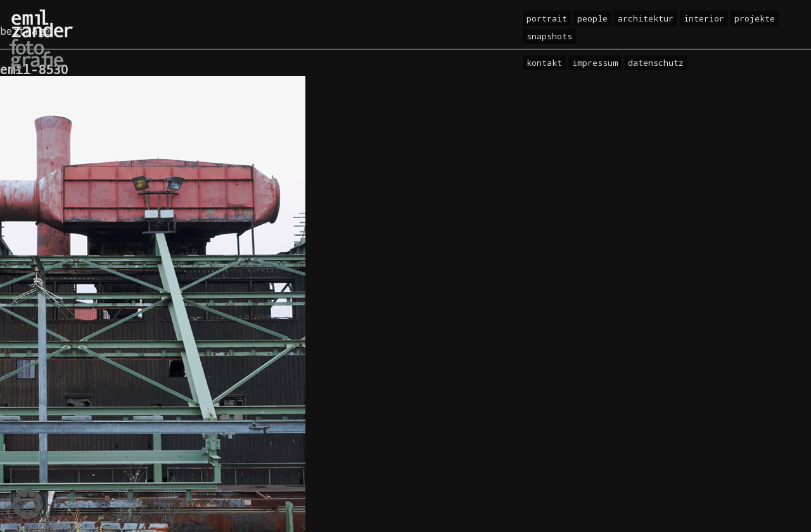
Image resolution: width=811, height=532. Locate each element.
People (592, 18)
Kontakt (544, 63)
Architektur (646, 18)
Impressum (595, 63)
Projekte (755, 18)
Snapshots (549, 36)
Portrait (547, 18)
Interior (704, 18)
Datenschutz (656, 63)
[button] (28, 504)
